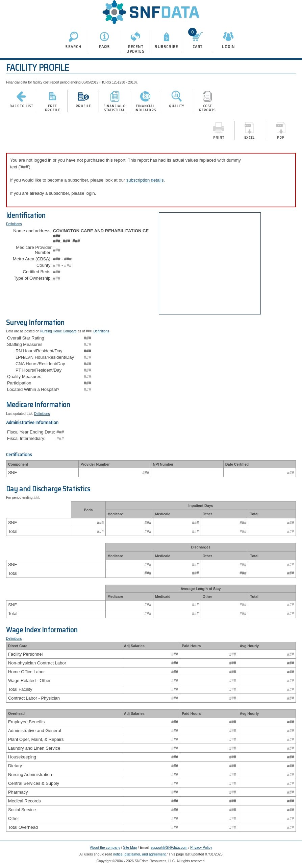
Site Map (130, 848)
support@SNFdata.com (169, 848)
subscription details (145, 180)
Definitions (14, 224)
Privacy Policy (201, 848)
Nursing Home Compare (58, 331)
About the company (105, 848)
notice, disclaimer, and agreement (139, 854)
